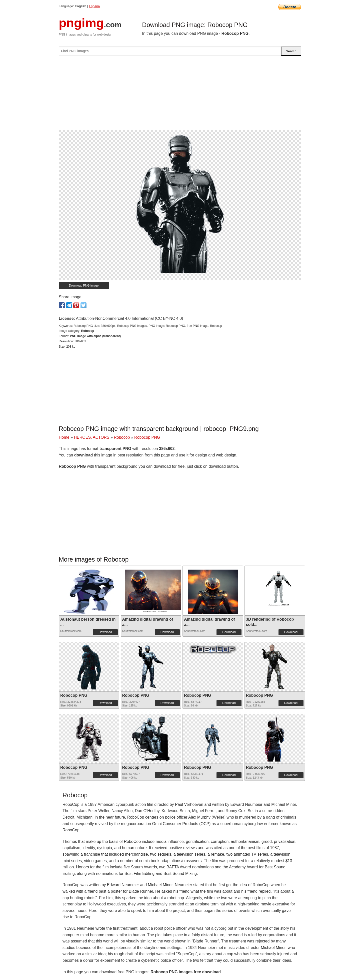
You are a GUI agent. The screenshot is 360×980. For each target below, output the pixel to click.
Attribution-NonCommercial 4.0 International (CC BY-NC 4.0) (129, 318)
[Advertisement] (180, 95)
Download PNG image (84, 286)
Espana (94, 6)
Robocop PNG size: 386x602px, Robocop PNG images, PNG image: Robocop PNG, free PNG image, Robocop (148, 326)
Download (105, 632)
